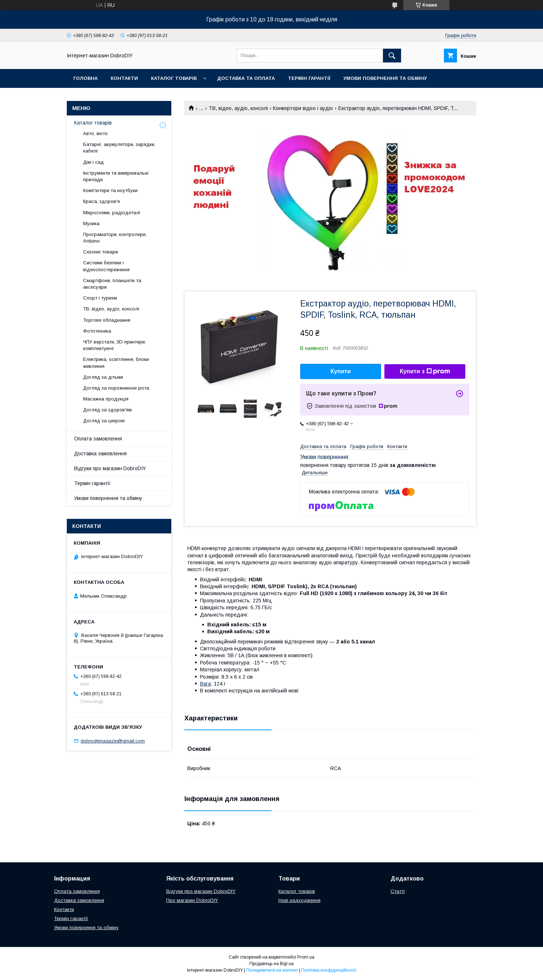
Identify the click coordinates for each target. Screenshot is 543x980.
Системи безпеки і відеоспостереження (106, 266)
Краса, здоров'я (101, 201)
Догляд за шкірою (104, 421)
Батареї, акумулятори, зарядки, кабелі (119, 148)
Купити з (425, 371)
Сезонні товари (101, 252)
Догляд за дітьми (103, 377)
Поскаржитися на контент (272, 970)
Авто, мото (95, 133)
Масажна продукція (106, 399)
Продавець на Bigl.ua (271, 964)
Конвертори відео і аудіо (303, 108)
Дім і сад (93, 162)
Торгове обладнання (107, 320)
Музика (91, 223)
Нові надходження (299, 900)
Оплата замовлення (98, 439)
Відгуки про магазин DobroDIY (110, 468)
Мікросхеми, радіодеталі (112, 213)
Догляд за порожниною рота (116, 388)
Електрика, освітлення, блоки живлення (116, 363)
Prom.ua (306, 957)
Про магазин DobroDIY (192, 900)
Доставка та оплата (246, 78)
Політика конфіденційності (329, 970)
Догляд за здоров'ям (107, 410)
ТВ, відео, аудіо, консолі (238, 108)
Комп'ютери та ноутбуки (110, 190)
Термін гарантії (309, 78)
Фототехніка (97, 331)
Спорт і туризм (100, 298)
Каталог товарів (174, 78)
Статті (398, 891)
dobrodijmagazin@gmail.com (113, 741)
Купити (341, 371)
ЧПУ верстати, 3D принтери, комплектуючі (115, 345)
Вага (205, 684)
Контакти (124, 78)
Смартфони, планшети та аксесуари (112, 284)
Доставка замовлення (100, 454)
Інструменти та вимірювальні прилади (116, 176)
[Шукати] (392, 56)
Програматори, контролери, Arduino (115, 238)
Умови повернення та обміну (385, 78)
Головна (85, 78)
